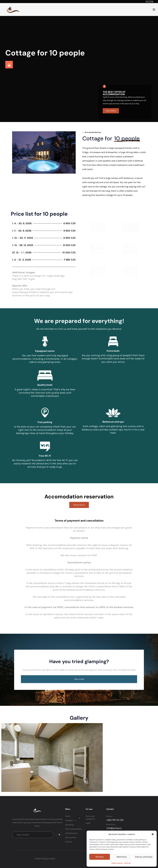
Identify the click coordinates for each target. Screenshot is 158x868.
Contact (69, 842)
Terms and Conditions (90, 818)
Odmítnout (122, 857)
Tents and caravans (73, 829)
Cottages (70, 820)
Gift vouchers (71, 837)
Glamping (69, 825)
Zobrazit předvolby (144, 857)
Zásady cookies (117, 863)
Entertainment (71, 833)
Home (68, 816)
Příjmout (100, 857)
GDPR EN (127, 863)
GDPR (88, 823)
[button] (153, 834)
